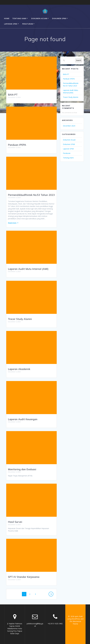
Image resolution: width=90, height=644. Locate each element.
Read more (12, 223)
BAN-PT (13, 95)
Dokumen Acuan (39, 18)
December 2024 (69, 126)
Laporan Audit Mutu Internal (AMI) (28, 269)
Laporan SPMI (11, 24)
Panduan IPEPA (17, 145)
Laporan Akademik (19, 369)
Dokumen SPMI (59, 18)
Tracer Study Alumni (20, 319)
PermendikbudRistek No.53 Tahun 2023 (31, 195)
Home (7, 18)
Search (79, 60)
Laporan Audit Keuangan (23, 419)
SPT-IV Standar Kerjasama (24, 577)
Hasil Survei (15, 522)
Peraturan (28, 24)
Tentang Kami (19, 18)
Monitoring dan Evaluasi (22, 469)
